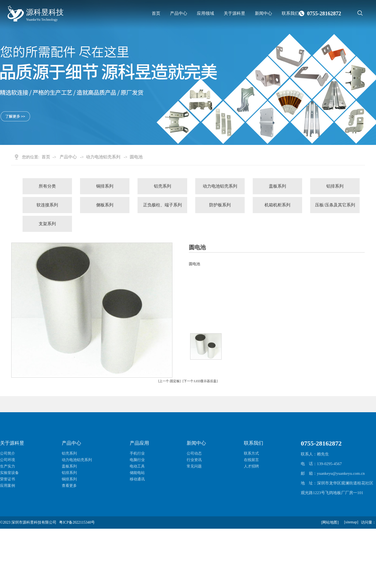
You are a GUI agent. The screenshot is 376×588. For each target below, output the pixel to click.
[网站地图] (330, 522)
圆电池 (136, 157)
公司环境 (8, 460)
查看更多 (69, 486)
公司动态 (194, 453)
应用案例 (8, 486)
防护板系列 (220, 205)
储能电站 (137, 473)
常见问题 (194, 466)
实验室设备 (9, 473)
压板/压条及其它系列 (335, 205)
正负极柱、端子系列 (162, 205)
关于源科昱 (234, 13)
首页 (156, 13)
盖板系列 (277, 186)
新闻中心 (263, 13)
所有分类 (47, 186)
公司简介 (8, 453)
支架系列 (47, 224)
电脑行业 (137, 460)
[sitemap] (351, 522)
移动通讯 (137, 479)
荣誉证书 (8, 479)
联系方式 (251, 453)
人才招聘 (251, 466)
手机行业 (137, 453)
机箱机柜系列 (277, 205)
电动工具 (137, 466)
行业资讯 (194, 460)
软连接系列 (47, 205)
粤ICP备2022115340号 (77, 522)
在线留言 (251, 460)
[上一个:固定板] (170, 381)
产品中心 (179, 13)
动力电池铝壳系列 (103, 157)
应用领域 (205, 13)
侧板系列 (105, 205)
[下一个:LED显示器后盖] (200, 381)
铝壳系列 (162, 186)
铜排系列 (105, 186)
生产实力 (8, 466)
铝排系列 (335, 186)
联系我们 (290, 13)
